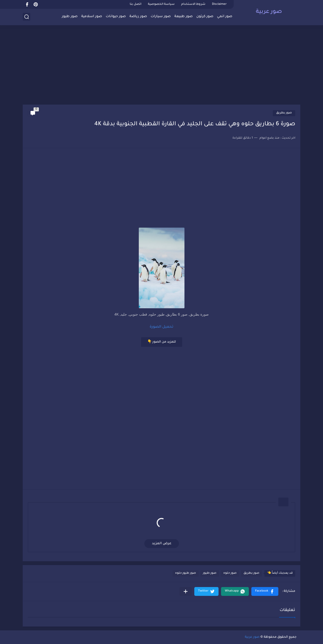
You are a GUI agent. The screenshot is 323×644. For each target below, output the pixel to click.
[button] (265, 591)
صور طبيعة (183, 17)
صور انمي (225, 17)
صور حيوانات (116, 17)
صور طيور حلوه (186, 573)
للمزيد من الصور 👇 (162, 342)
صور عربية (269, 12)
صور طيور (70, 17)
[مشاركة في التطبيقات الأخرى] (186, 591)
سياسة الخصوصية (161, 4)
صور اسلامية (92, 17)
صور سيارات (161, 17)
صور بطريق (284, 113)
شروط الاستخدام (193, 4)
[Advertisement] (161, 66)
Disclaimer (219, 4)
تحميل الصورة (161, 327)
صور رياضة (138, 17)
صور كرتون (205, 17)
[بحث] (26, 17)
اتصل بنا (136, 4)
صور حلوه (230, 573)
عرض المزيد (162, 544)
